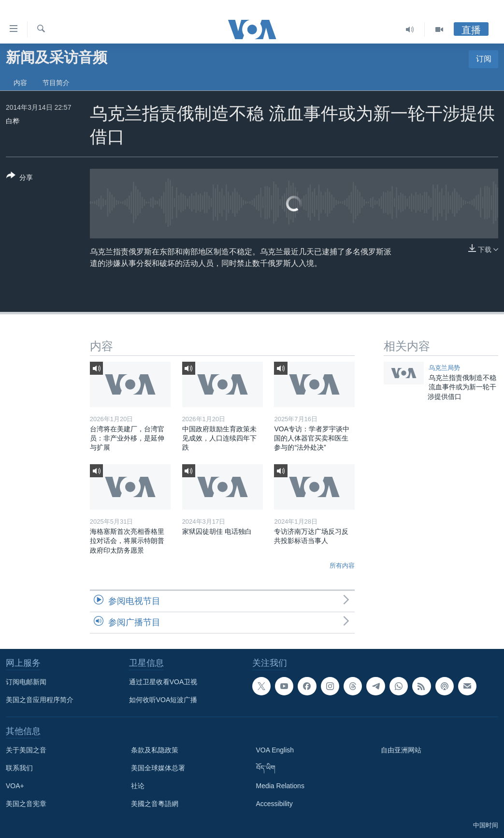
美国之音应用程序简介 (40, 700)
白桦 (13, 121)
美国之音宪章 (26, 804)
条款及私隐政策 (155, 750)
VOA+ (15, 786)
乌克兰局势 (444, 368)
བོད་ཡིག (266, 768)
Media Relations (280, 786)
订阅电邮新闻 (26, 682)
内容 (20, 83)
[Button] (20, 178)
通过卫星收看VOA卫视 (163, 682)
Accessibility (274, 804)
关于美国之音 (26, 750)
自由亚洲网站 (401, 750)
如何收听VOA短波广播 (163, 700)
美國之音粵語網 (155, 804)
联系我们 (19, 768)
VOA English (275, 750)
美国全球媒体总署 (158, 768)
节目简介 (56, 83)
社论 (138, 786)
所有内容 (342, 566)
